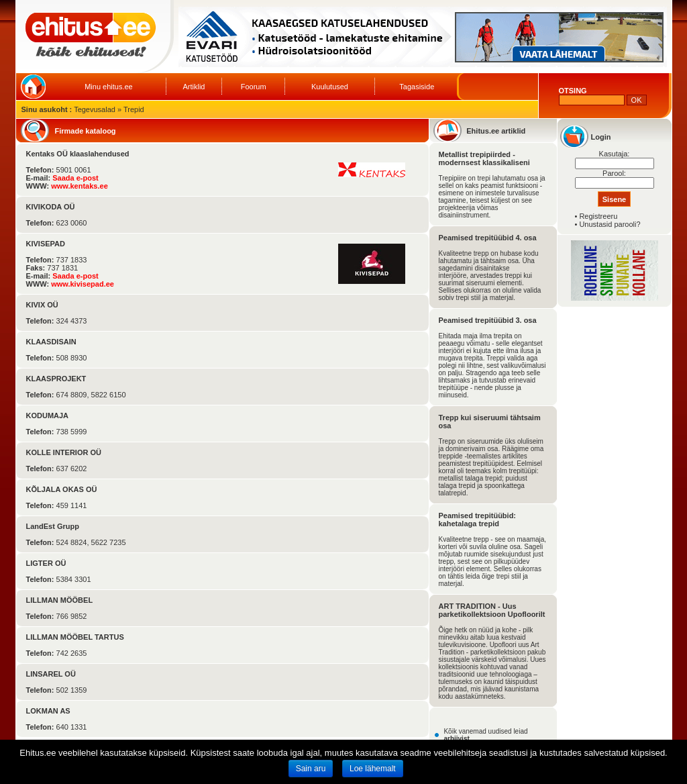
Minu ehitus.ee (109, 87)
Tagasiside (417, 87)
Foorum (254, 87)
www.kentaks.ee (80, 186)
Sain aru (311, 769)
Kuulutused (330, 87)
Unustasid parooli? (610, 224)
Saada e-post (75, 178)
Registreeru (598, 216)
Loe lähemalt (373, 769)
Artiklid (194, 87)
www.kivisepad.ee (83, 284)
